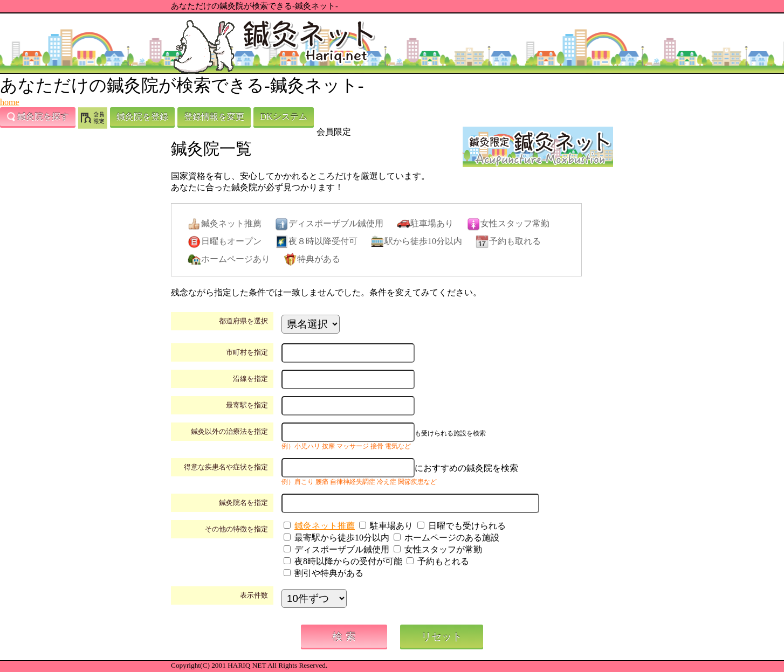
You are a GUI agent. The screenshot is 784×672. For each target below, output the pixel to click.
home (10, 102)
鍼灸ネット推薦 (325, 526)
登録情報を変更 (214, 117)
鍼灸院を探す (38, 117)
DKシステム (283, 117)
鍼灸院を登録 (142, 117)
